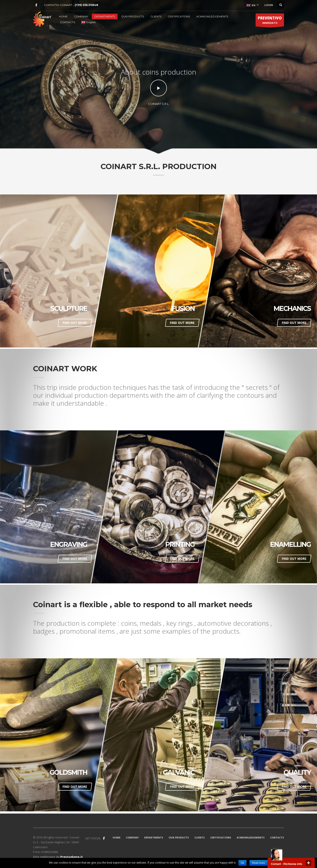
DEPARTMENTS (105, 16)
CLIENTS (156, 16)
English (89, 22)
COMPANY (81, 16)
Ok (242, 863)
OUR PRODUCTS (133, 16)
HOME (63, 16)
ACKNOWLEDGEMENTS (212, 16)
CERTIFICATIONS (179, 16)
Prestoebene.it (72, 857)
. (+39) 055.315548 (86, 5)
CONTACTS (68, 22)
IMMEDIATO (270, 21)
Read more (258, 863)
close (308, 863)
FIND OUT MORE (75, 323)
